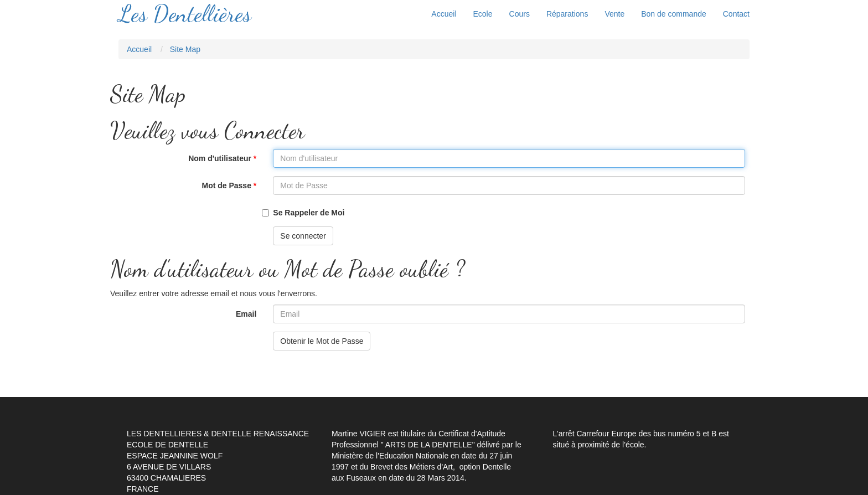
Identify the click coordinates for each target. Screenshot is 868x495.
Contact (736, 14)
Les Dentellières (185, 14)
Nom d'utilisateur (178, 158)
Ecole (483, 14)
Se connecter (303, 236)
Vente (614, 14)
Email (246, 314)
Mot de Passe (178, 185)
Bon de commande (674, 14)
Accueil (444, 14)
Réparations (567, 14)
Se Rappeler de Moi (309, 213)
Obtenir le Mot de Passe (322, 341)
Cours (520, 14)
